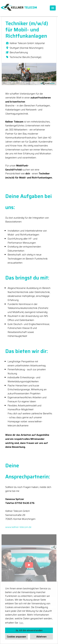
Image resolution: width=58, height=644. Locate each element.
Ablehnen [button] (41, 637)
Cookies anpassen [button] (17, 637)
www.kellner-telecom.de (18, 527)
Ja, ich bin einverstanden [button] (29, 630)
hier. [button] (21, 623)
